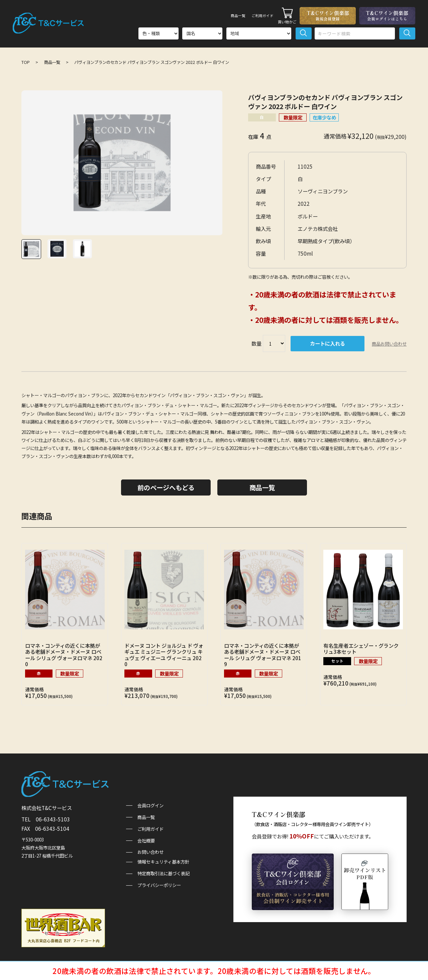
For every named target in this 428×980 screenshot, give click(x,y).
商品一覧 (225, 15)
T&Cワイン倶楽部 (328, 15)
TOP (26, 62)
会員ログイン (150, 806)
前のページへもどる (166, 487)
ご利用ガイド (258, 15)
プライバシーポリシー (159, 885)
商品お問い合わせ (389, 344)
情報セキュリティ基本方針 (163, 862)
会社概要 (146, 841)
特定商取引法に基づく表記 (164, 873)
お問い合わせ (150, 852)
